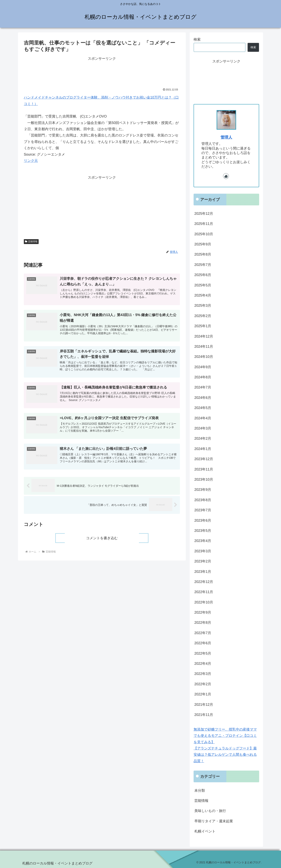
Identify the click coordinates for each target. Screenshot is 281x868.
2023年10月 (204, 479)
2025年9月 (203, 244)
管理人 (226, 137)
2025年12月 (204, 214)
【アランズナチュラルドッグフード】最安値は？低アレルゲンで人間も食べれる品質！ (225, 755)
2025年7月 (203, 265)
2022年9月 (203, 612)
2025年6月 (203, 275)
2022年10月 (204, 602)
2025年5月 (203, 285)
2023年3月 (203, 551)
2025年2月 (203, 316)
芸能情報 (31, 242)
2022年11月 (204, 592)
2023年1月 (203, 572)
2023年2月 (203, 561)
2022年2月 (203, 684)
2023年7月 (203, 510)
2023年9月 (203, 490)
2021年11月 (204, 715)
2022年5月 (203, 653)
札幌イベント (205, 831)
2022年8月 (203, 623)
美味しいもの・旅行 (210, 811)
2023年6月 (203, 520)
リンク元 (31, 161)
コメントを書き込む (102, 542)
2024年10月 (204, 357)
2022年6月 (203, 643)
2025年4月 (203, 295)
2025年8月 (203, 254)
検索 (197, 39)
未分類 (200, 790)
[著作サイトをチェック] (226, 176)
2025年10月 (204, 234)
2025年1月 (203, 326)
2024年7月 (203, 387)
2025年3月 (203, 306)
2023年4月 (203, 541)
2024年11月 (204, 347)
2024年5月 (203, 408)
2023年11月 (204, 469)
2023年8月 (203, 500)
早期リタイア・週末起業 (214, 821)
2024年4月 (203, 418)
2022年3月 (203, 674)
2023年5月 (203, 531)
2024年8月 (203, 377)
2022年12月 (204, 582)
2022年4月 (203, 664)
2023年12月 (204, 459)
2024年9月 (203, 367)
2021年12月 (204, 705)
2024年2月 (203, 438)
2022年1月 (203, 694)
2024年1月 (203, 449)
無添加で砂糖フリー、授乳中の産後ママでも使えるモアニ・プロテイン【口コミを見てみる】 (225, 736)
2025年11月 (204, 224)
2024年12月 (204, 336)
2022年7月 (203, 633)
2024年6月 (203, 398)
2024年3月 (203, 428)
